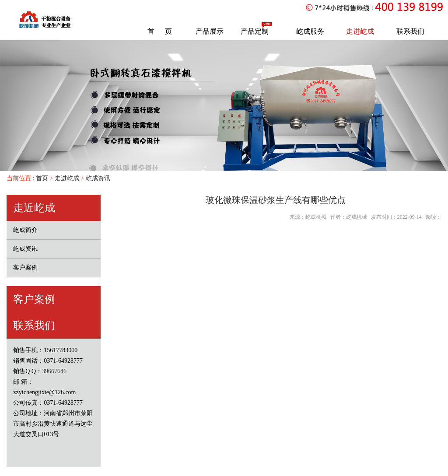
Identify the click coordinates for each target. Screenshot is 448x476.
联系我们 (410, 31)
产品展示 (210, 31)
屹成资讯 (98, 178)
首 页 (160, 31)
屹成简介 (25, 230)
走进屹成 (360, 31)
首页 (41, 178)
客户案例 (25, 268)
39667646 (54, 371)
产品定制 (255, 31)
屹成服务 (310, 31)
